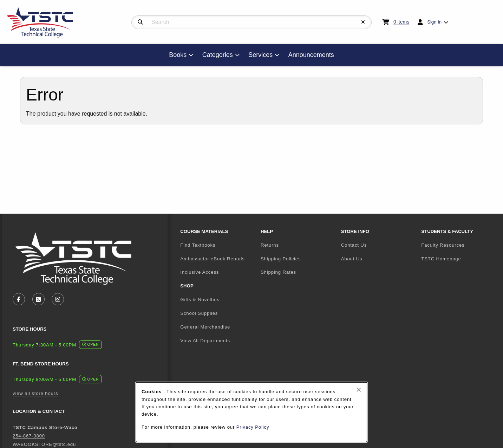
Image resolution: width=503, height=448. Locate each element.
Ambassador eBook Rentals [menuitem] (212, 259)
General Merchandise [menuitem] (205, 327)
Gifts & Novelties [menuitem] (200, 300)
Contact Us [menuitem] (354, 245)
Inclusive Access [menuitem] (200, 272)
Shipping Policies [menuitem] (281, 259)
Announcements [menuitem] (311, 55)
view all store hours (35, 393)
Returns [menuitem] (270, 245)
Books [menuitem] (178, 55)
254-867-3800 (29, 436)
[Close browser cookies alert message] (359, 390)
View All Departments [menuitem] (205, 341)
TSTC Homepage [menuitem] (459, 259)
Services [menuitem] (260, 55)
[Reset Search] (363, 22)
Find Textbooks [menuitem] (198, 245)
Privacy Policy (253, 427)
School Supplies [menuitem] (199, 313)
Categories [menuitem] (218, 55)
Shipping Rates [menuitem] (278, 272)
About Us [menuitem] (352, 259)
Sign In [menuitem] (434, 22)
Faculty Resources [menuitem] (443, 245)
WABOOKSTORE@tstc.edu (44, 444)
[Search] (140, 22)
